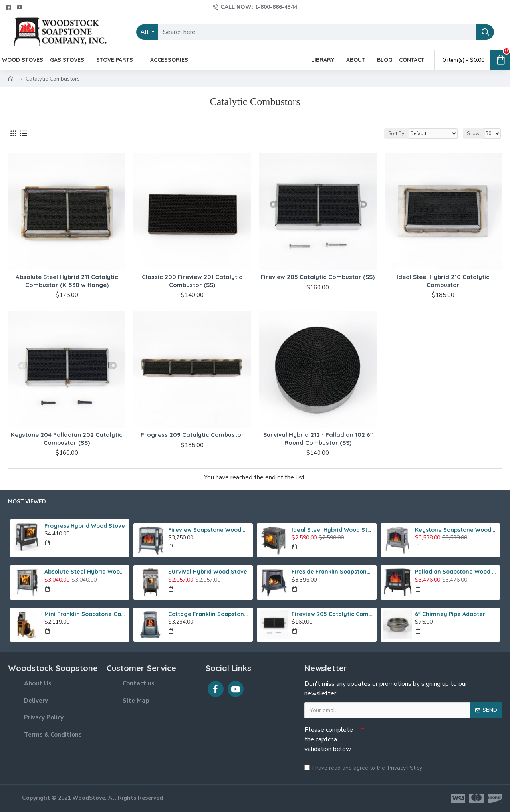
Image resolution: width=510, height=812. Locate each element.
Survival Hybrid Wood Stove (208, 572)
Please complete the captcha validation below (329, 739)
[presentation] (420, 737)
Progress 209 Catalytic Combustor (192, 435)
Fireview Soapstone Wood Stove (209, 530)
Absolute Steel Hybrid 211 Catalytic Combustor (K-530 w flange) (67, 281)
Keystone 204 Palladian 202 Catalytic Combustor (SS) (67, 439)
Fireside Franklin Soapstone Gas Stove (333, 572)
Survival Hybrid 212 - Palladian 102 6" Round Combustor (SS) (318, 439)
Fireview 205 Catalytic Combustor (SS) (318, 277)
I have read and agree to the (364, 768)
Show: (474, 133)
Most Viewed (27, 502)
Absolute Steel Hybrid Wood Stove (85, 572)
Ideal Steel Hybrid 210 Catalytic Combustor (443, 281)
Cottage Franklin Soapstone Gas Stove (209, 614)
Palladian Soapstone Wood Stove (456, 572)
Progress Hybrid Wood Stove (85, 526)
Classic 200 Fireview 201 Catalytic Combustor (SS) (192, 281)
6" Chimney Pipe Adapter (450, 614)
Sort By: (397, 133)
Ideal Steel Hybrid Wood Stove (333, 530)
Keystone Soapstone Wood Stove (456, 530)
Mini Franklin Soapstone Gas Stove (85, 614)
